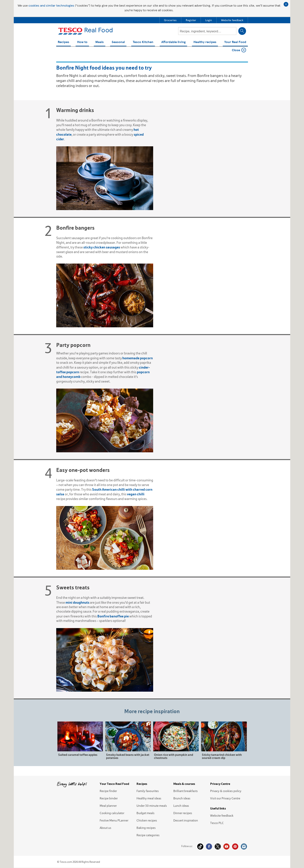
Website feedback (222, 815)
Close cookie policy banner (286, 4)
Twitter (218, 846)
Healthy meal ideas (149, 798)
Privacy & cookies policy (226, 791)
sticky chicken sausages (102, 247)
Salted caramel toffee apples (78, 755)
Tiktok (200, 846)
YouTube (226, 846)
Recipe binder (109, 798)
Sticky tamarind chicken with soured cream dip (222, 756)
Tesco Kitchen (143, 42)
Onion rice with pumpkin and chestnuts (174, 756)
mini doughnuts (77, 602)
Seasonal (118, 42)
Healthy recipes (205, 42)
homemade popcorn (138, 358)
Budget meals (146, 813)
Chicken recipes (147, 820)
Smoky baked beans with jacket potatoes (128, 756)
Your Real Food (235, 42)
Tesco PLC (217, 823)
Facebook (209, 846)
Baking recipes (146, 828)
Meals (100, 42)
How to (82, 42)
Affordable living (173, 42)
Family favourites (148, 791)
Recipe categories (148, 835)
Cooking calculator (112, 813)
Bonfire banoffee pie (113, 616)
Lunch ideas (181, 806)
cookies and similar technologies (51, 5)
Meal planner (108, 806)
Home (62, 51)
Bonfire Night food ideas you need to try (95, 51)
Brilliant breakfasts (186, 791)
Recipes (63, 42)
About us (105, 828)
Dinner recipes (183, 813)
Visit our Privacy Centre (225, 798)
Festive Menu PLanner (114, 820)
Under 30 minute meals (152, 806)
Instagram (244, 846)
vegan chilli (136, 494)
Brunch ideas (182, 798)
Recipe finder (108, 791)
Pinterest (235, 846)
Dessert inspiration (186, 820)
